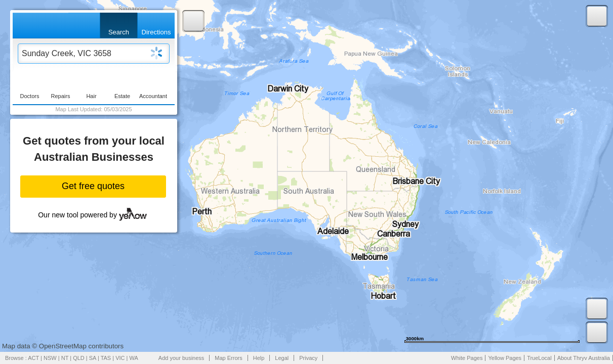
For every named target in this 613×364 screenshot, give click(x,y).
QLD (79, 358)
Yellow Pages (505, 358)
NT (65, 358)
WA (134, 358)
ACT (33, 358)
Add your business (181, 358)
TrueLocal (539, 358)
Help (259, 358)
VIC (120, 358)
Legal (282, 358)
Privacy (308, 358)
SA (93, 358)
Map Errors (228, 358)
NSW (50, 358)
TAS (106, 358)
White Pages (467, 358)
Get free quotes (93, 186)
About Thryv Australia (584, 358)
